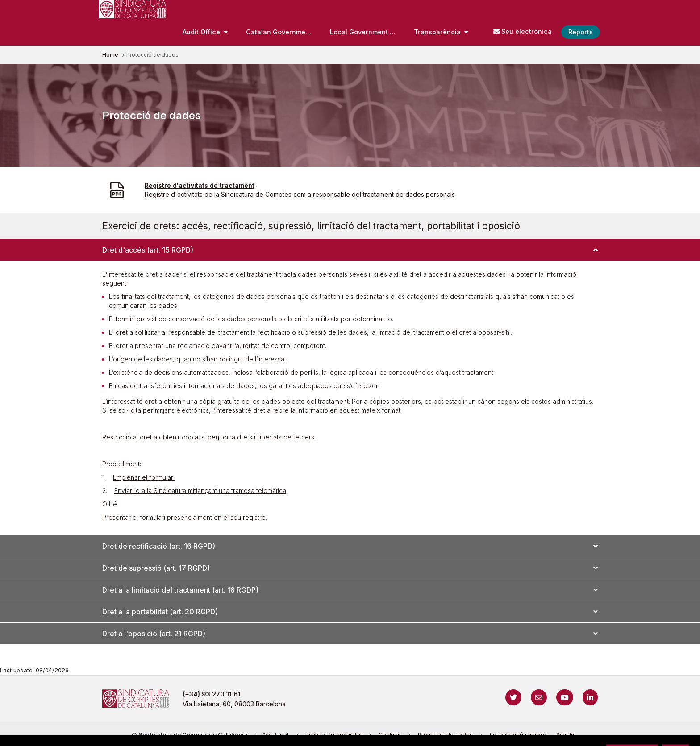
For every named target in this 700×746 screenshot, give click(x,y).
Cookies (390, 735)
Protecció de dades (445, 735)
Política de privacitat (334, 735)
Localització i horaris (519, 735)
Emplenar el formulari (144, 477)
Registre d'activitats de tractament (200, 185)
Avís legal (275, 735)
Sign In (565, 735)
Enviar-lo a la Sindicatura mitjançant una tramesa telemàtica (200, 491)
